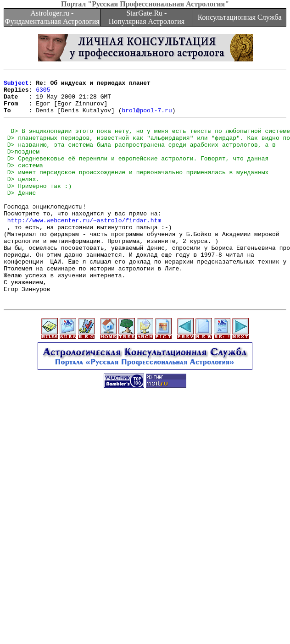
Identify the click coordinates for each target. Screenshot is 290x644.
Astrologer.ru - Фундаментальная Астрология (52, 17)
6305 (43, 94)
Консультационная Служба (240, 17)
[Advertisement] (102, 542)
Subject (16, 85)
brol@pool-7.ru (147, 118)
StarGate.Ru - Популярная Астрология (147, 17)
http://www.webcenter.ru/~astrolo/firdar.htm (84, 249)
